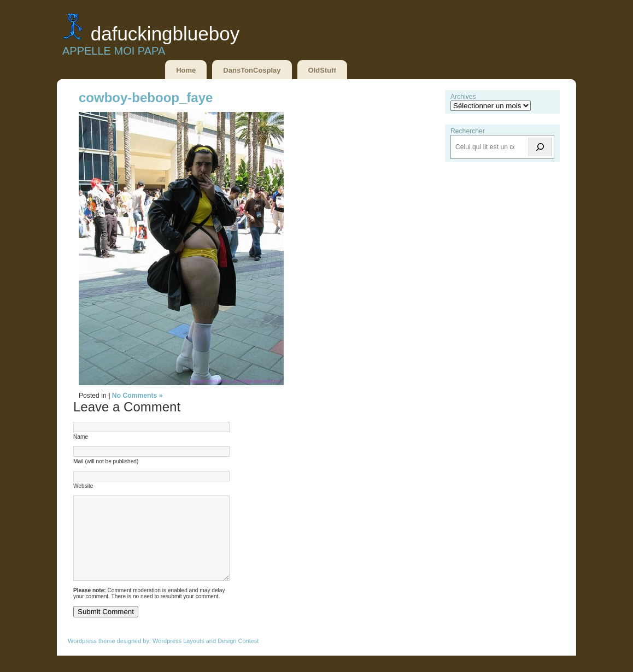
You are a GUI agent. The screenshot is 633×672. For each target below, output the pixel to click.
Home (186, 70)
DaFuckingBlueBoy (165, 34)
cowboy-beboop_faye (146, 98)
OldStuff (322, 70)
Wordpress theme (92, 657)
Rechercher (468, 131)
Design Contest (238, 657)
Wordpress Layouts (178, 657)
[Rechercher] (540, 147)
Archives (463, 97)
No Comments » (137, 396)
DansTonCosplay (252, 70)
